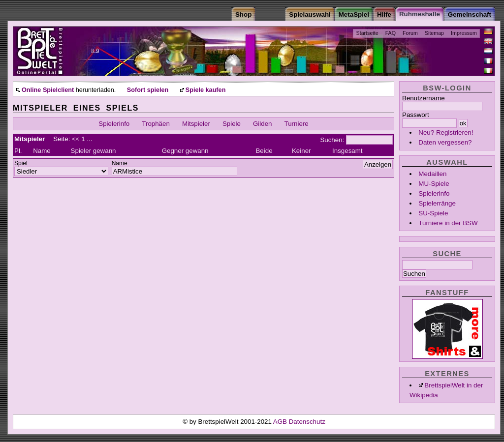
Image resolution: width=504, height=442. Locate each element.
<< (76, 139)
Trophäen (156, 124)
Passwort (416, 115)
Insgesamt (347, 151)
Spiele (232, 124)
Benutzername (424, 98)
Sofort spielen (148, 90)
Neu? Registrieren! (446, 133)
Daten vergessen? (445, 142)
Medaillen (432, 174)
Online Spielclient (48, 90)
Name (42, 151)
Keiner (301, 151)
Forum (410, 33)
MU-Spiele (434, 184)
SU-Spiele (433, 213)
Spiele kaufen (206, 90)
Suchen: (332, 140)
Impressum (464, 33)
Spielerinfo (434, 193)
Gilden (263, 124)
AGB (281, 422)
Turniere (297, 124)
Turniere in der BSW (448, 223)
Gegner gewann (185, 151)
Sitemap (434, 33)
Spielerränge (437, 203)
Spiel (21, 163)
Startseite (367, 33)
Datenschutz (307, 422)
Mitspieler (196, 124)
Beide (264, 151)
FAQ (391, 33)
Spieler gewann (94, 151)
